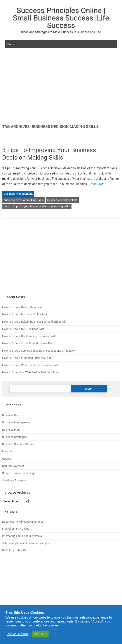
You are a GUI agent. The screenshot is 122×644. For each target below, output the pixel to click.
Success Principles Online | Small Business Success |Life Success (61, 18)
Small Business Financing (18, 473)
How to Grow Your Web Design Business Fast (30, 372)
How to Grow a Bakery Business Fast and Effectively (34, 322)
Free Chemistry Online (16, 529)
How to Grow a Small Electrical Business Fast (30, 365)
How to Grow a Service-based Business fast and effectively (38, 351)
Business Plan (11, 430)
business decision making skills (24, 200)
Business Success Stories (18, 444)
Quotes (7, 459)
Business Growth (13, 415)
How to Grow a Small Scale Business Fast (28, 343)
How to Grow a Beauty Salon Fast (23, 307)
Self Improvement (13, 466)
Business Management (18, 194)
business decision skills (62, 200)
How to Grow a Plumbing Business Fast (27, 358)
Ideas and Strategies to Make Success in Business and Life (61, 32)
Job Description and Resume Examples (26, 543)
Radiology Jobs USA (15, 550)
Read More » (98, 184)
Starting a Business (14, 480)
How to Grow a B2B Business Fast (23, 329)
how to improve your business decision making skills (37, 206)
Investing (8, 451)
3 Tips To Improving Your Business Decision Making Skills (49, 154)
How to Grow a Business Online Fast (25, 314)
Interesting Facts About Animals (22, 536)
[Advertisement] (61, 86)
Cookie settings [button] (17, 634)
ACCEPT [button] (40, 634)
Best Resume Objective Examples (23, 522)
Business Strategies (14, 437)
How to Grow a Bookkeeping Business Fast (29, 336)
